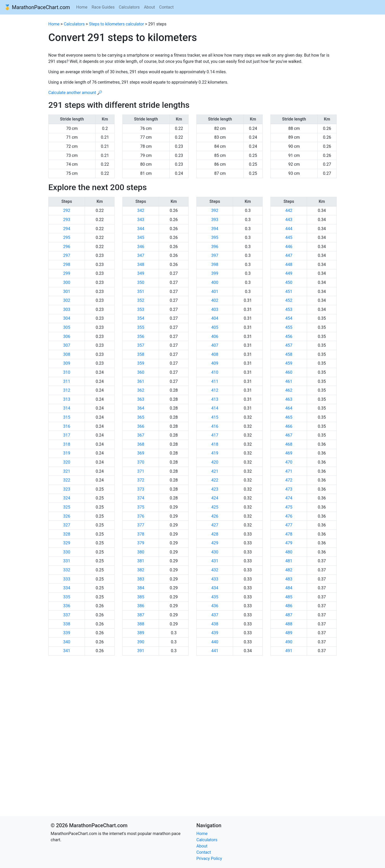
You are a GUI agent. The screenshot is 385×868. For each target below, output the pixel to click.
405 (215, 327)
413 (215, 399)
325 (67, 507)
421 (215, 471)
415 (215, 417)
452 (289, 300)
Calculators (129, 7)
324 (67, 498)
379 (141, 543)
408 (215, 354)
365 (141, 417)
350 (141, 282)
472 (289, 480)
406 (215, 336)
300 (67, 282)
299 (67, 273)
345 (141, 238)
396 (215, 247)
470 (289, 462)
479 (289, 543)
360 (141, 372)
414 (215, 408)
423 (215, 489)
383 (141, 579)
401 (215, 292)
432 (215, 570)
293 (67, 220)
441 (215, 651)
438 (215, 624)
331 (67, 561)
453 (289, 309)
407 (215, 345)
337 (67, 615)
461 (289, 381)
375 (141, 507)
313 (67, 399)
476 (289, 516)
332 (67, 570)
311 (67, 381)
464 (289, 408)
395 (215, 238)
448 (289, 265)
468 (289, 444)
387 (141, 615)
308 (67, 354)
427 (215, 525)
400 (215, 282)
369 (141, 453)
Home (82, 7)
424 (215, 498)
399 (215, 273)
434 (215, 588)
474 (289, 498)
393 (215, 220)
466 (289, 426)
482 (289, 570)
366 (141, 426)
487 (289, 615)
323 (67, 489)
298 (67, 265)
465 (289, 417)
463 (289, 399)
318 (67, 444)
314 (67, 408)
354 (141, 318)
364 (141, 408)
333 (67, 579)
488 (289, 624)
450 (289, 282)
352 (141, 300)
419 (215, 453)
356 (141, 336)
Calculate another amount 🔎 (75, 93)
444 (289, 229)
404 (215, 318)
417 (215, 435)
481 (289, 561)
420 (215, 462)
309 (67, 363)
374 (141, 498)
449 (289, 273)
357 (141, 345)
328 (67, 534)
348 (141, 265)
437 (215, 615)
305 (67, 327)
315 (67, 417)
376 (141, 516)
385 (141, 597)
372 (141, 480)
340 (67, 642)
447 (289, 255)
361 (141, 381)
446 (289, 247)
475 (289, 507)
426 (215, 516)
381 (141, 561)
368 (141, 444)
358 (141, 354)
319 (67, 453)
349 (141, 273)
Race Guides (103, 7)
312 (67, 390)
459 (289, 363)
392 (215, 211)
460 (289, 372)
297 (67, 255)
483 (289, 579)
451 (289, 292)
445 (289, 238)
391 (141, 651)
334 (67, 588)
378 (141, 534)
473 (289, 489)
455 (289, 327)
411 (215, 381)
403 (215, 309)
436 (215, 606)
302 (67, 300)
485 (289, 597)
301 (67, 292)
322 (67, 480)
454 (289, 318)
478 (289, 534)
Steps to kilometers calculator (116, 24)
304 (67, 318)
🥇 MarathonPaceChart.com (37, 7)
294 (67, 229)
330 (67, 552)
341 (67, 651)
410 (215, 372)
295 (67, 238)
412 (215, 390)
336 (67, 606)
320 (67, 462)
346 (141, 247)
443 (289, 220)
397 (215, 255)
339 (67, 633)
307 (67, 345)
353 (141, 309)
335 (67, 597)
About (150, 7)
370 (141, 462)
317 (67, 435)
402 (215, 300)
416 (215, 426)
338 (67, 624)
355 (141, 327)
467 (289, 435)
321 (67, 471)
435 (215, 597)
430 (215, 552)
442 (289, 211)
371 (141, 471)
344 (141, 229)
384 (141, 588)
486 (289, 606)
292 (67, 211)
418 (215, 444)
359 (141, 363)
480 (289, 552)
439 (215, 633)
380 (141, 552)
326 (67, 516)
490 (289, 642)
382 (141, 570)
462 (289, 390)
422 (215, 480)
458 (289, 354)
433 (215, 579)
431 (215, 561)
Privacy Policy (209, 859)
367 (141, 435)
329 (67, 543)
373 (141, 489)
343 (141, 220)
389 (141, 633)
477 (289, 525)
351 (141, 292)
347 (141, 255)
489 (289, 633)
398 (215, 265)
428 (215, 534)
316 (67, 426)
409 (215, 363)
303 (67, 309)
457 (289, 345)
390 (141, 642)
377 (141, 525)
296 (67, 247)
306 (67, 336)
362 (141, 390)
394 (215, 229)
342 (141, 211)
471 (289, 471)
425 (215, 507)
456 (289, 336)
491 (289, 651)
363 (141, 399)
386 (141, 606)
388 (141, 624)
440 (215, 642)
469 (289, 453)
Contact (166, 7)
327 (67, 525)
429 (215, 543)
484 (289, 588)
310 (67, 372)
